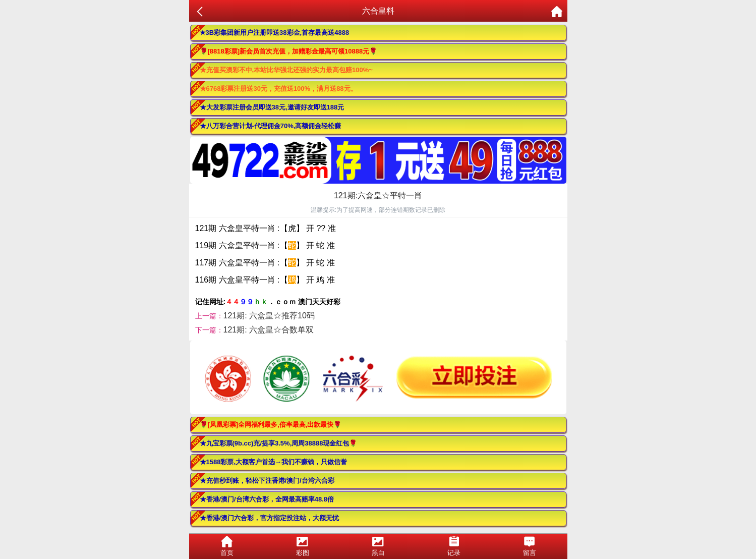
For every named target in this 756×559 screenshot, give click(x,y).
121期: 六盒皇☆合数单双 (269, 330)
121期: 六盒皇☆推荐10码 (269, 316)
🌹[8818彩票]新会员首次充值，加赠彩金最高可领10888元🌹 (289, 51)
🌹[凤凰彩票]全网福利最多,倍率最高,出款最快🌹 (271, 425)
